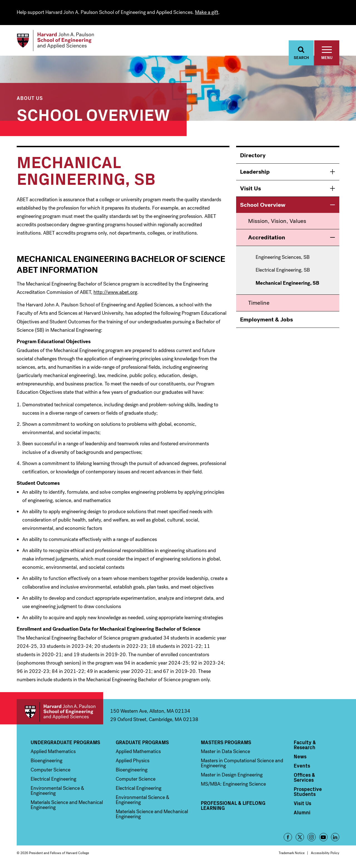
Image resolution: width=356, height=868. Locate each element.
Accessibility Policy (325, 855)
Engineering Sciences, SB (283, 259)
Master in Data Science (225, 753)
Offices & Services (304, 779)
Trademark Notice (292, 855)
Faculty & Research (305, 746)
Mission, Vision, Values (277, 223)
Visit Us (250, 190)
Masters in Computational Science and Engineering (242, 765)
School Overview (93, 115)
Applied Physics (133, 762)
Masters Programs (226, 744)
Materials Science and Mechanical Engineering (67, 806)
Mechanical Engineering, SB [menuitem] (287, 285)
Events (302, 767)
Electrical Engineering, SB (283, 272)
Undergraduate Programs (65, 744)
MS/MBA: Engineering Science (233, 786)
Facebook (288, 839)
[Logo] (59, 42)
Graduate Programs (142, 744)
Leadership (255, 173)
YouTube (323, 839)
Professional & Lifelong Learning (233, 807)
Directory (253, 157)
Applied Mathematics (53, 753)
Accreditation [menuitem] (267, 239)
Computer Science (50, 771)
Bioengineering (46, 762)
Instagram (311, 839)
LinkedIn (335, 839)
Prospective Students (308, 793)
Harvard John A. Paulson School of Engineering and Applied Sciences (60, 713)
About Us (30, 99)
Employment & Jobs (266, 321)
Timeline (259, 304)
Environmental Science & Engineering (57, 792)
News (300, 758)
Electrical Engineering (53, 781)
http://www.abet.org (115, 294)
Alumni (302, 814)
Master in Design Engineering (232, 776)
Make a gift (207, 12)
